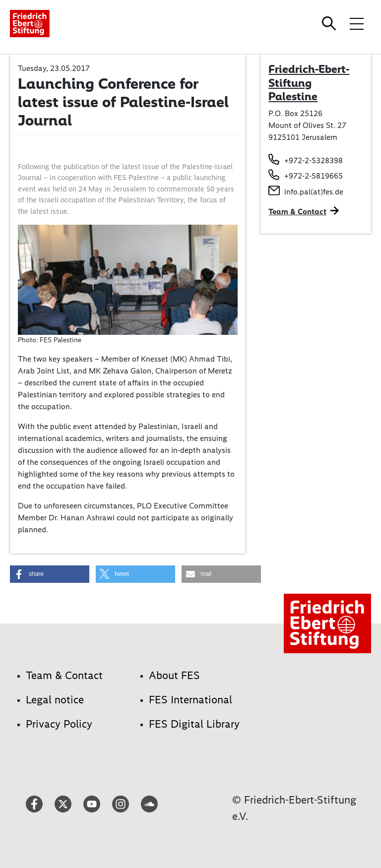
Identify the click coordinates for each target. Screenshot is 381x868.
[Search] (330, 23)
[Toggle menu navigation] (357, 23)
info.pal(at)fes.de (314, 192)
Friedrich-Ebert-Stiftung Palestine (309, 83)
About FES (174, 675)
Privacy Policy (59, 724)
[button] (50, 574)
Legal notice (55, 700)
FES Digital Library (194, 724)
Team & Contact (297, 212)
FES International (190, 700)
